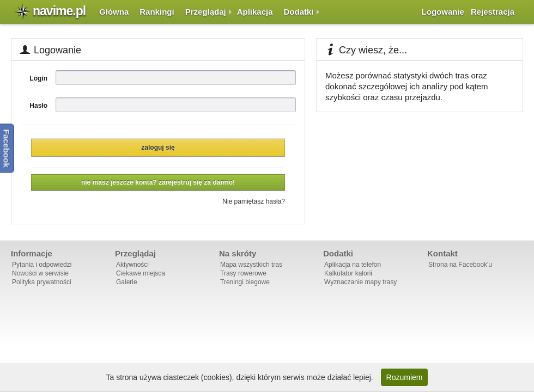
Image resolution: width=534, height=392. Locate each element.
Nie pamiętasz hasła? (254, 201)
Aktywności (132, 265)
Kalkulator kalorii (348, 273)
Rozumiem (405, 377)
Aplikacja (255, 12)
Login (38, 78)
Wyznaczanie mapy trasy (360, 282)
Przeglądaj (206, 12)
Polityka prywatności (42, 282)
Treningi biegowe (245, 282)
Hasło (38, 106)
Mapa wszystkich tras (251, 265)
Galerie (127, 282)
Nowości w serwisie (40, 273)
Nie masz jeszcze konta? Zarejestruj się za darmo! (158, 182)
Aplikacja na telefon (353, 265)
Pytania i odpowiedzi (42, 265)
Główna (114, 12)
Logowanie (443, 12)
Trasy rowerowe (243, 273)
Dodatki (299, 12)
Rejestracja (493, 12)
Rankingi (157, 12)
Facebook (7, 148)
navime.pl (59, 11)
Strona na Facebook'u (460, 265)
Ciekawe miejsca (141, 273)
